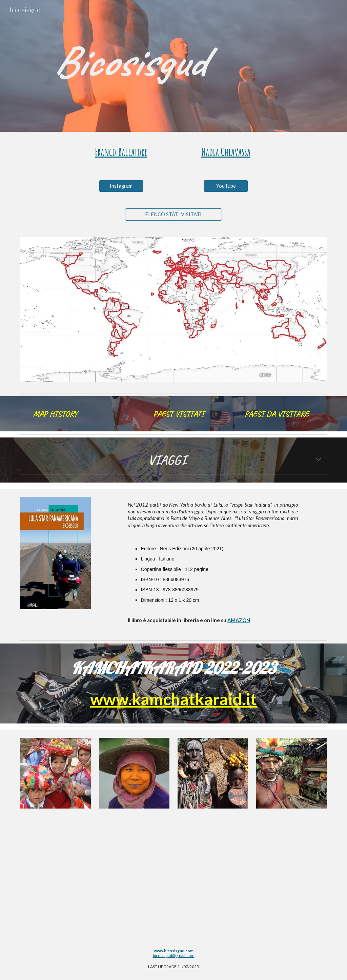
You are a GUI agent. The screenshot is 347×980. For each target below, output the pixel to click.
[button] (319, 460)
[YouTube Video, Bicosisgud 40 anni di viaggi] (174, 882)
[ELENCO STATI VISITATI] (173, 215)
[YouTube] (226, 186)
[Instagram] (121, 186)
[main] (174, 61)
